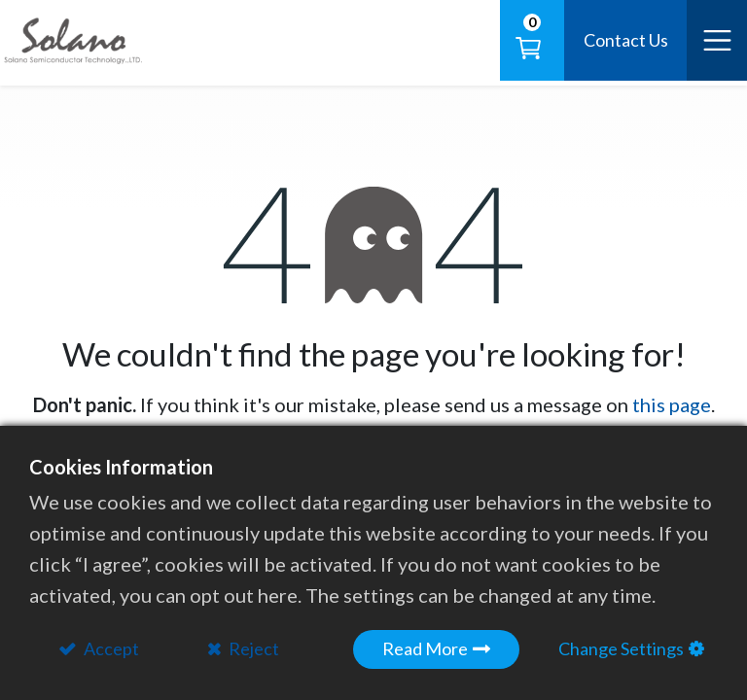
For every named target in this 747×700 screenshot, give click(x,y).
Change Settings (621, 648)
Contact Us (626, 40)
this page (672, 404)
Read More (425, 648)
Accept (110, 648)
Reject (252, 648)
